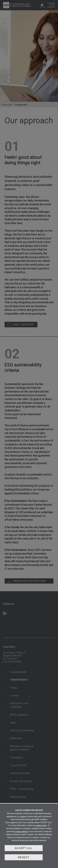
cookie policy (41, 825)
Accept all (24, 848)
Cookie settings (21, 831)
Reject (24, 857)
